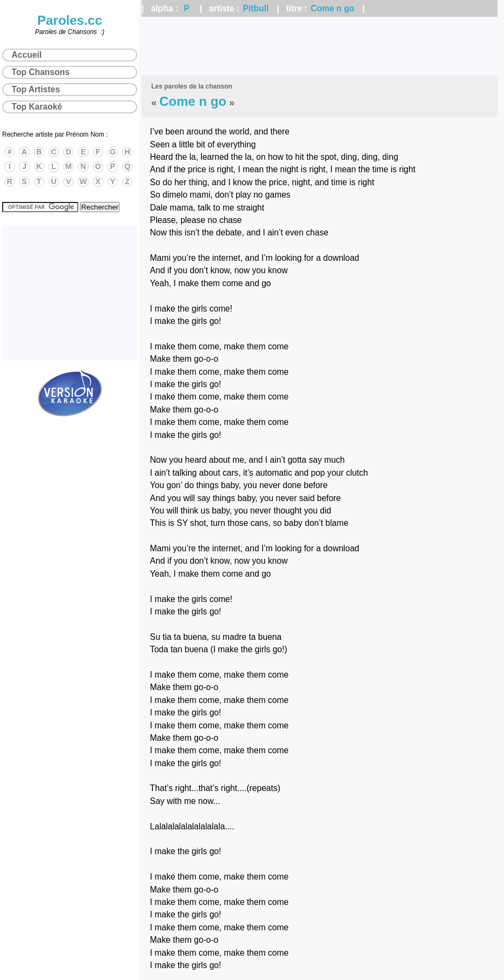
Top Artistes (36, 89)
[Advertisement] (320, 46)
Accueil (27, 55)
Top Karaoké (37, 107)
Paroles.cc (70, 20)
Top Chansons (41, 72)
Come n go (332, 8)
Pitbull (256, 8)
